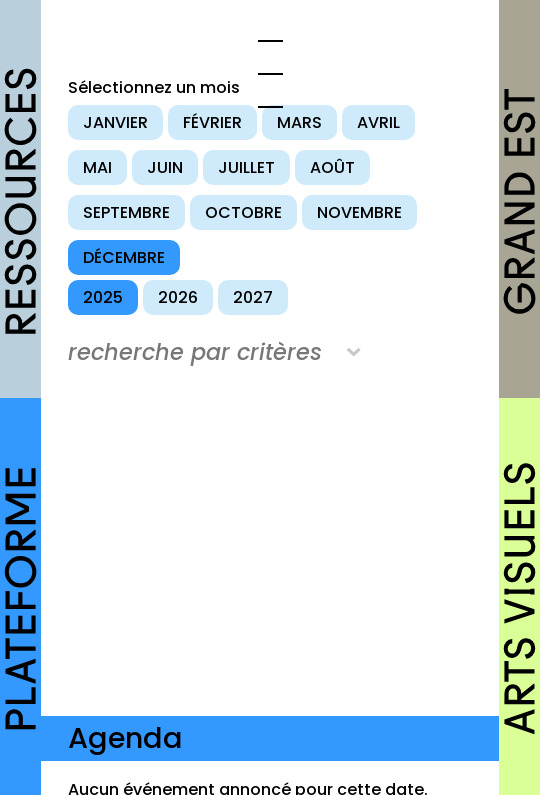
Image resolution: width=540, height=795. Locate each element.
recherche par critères (195, 352)
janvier (115, 122)
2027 (253, 297)
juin (165, 167)
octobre (243, 212)
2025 (103, 297)
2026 (178, 297)
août (332, 167)
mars (299, 122)
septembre (126, 212)
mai (97, 167)
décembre (124, 257)
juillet (246, 167)
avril (378, 122)
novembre (359, 212)
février (212, 122)
